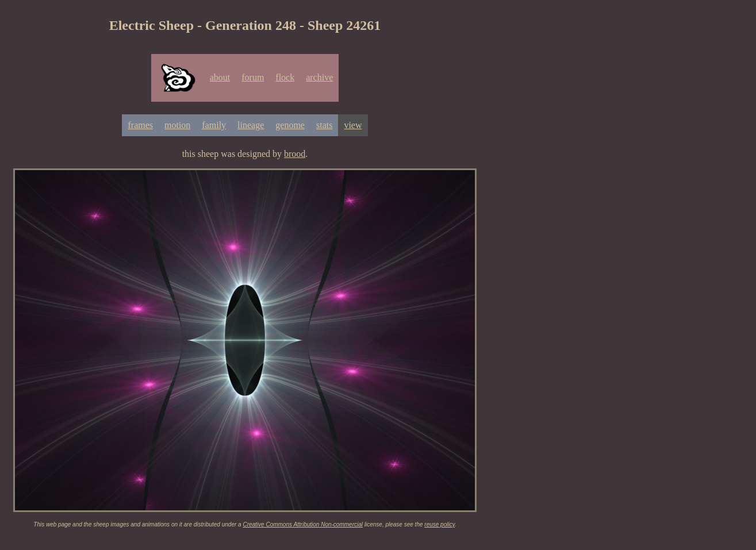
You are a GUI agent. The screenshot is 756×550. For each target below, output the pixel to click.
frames (140, 125)
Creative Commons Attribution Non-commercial (303, 524)
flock (285, 77)
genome (290, 125)
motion (177, 125)
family (214, 125)
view (353, 125)
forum (253, 77)
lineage (251, 125)
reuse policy (440, 524)
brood (295, 154)
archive (319, 77)
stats (324, 125)
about (220, 77)
